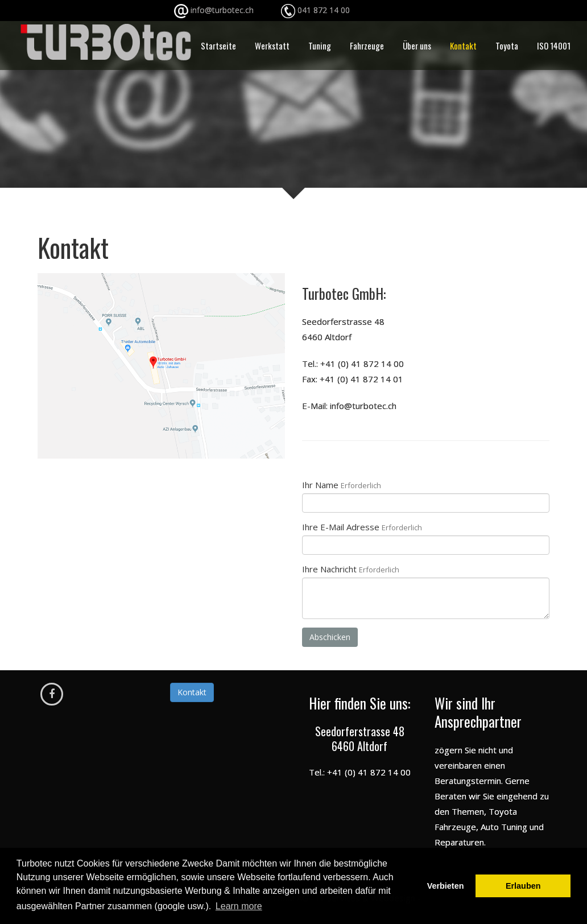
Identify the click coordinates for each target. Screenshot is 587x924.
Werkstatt (272, 46)
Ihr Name (342, 485)
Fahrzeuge (367, 46)
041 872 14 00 (324, 10)
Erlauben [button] (523, 886)
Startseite (218, 46)
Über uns (417, 46)
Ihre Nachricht (351, 569)
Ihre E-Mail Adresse (362, 527)
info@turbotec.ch (244, 10)
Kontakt (463, 46)
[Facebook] (52, 694)
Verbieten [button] (446, 886)
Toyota (507, 46)
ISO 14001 (554, 46)
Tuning (320, 46)
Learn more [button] (239, 906)
